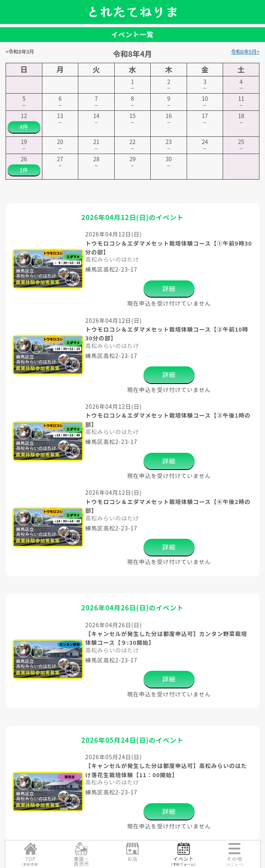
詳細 (169, 288)
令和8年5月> (245, 51)
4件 (24, 127)
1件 (24, 170)
